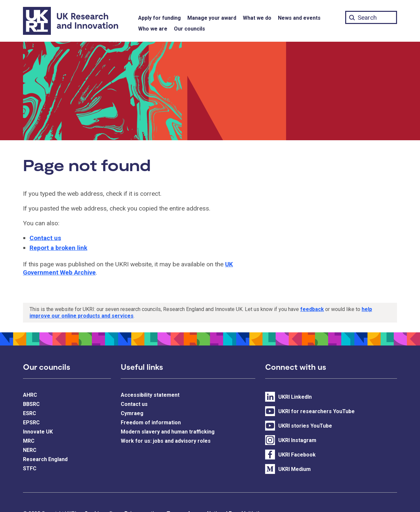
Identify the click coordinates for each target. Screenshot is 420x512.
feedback (312, 309)
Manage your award (212, 18)
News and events (299, 18)
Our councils (189, 29)
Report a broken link (58, 248)
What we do (257, 18)
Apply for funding (159, 18)
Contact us (45, 238)
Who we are (153, 29)
